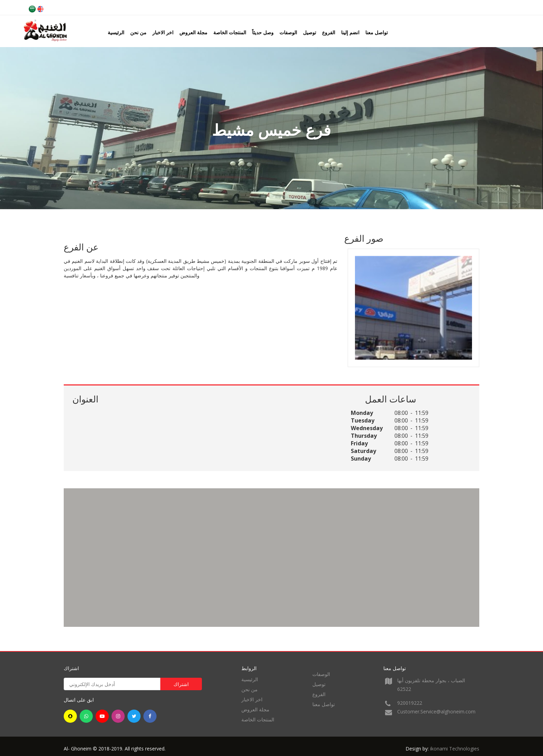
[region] (271, 558)
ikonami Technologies (455, 749)
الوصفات (288, 32)
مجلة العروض (193, 32)
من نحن (138, 32)
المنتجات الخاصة (230, 32)
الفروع (329, 32)
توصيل (310, 32)
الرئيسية (116, 32)
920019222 (410, 703)
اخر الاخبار (163, 32)
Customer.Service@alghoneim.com (436, 711)
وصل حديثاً (263, 32)
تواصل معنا (377, 32)
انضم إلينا (350, 32)
